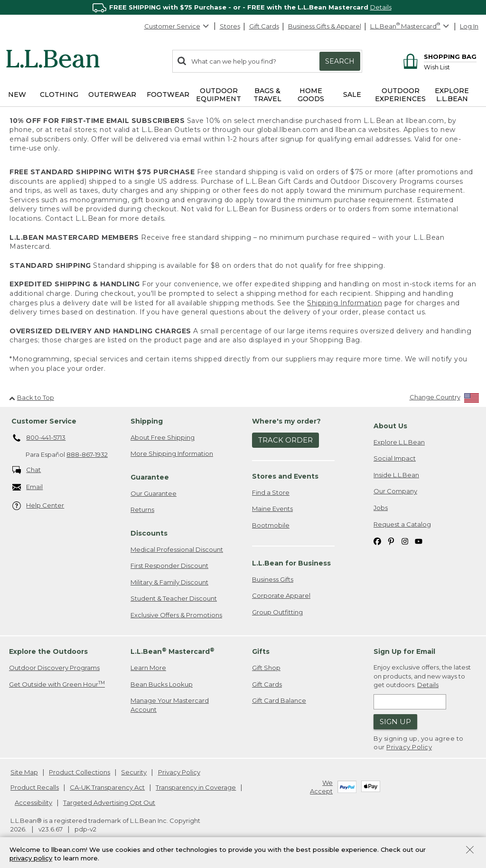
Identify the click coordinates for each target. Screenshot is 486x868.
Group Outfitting (277, 612)
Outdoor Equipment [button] (219, 95)
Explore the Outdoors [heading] (48, 651)
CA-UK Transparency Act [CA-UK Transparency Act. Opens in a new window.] (107, 787)
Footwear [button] (168, 94)
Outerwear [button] (112, 94)
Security (134, 772)
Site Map (24, 772)
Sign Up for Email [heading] (404, 651)
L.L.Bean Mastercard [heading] (173, 651)
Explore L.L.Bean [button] (452, 95)
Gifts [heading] (261, 651)
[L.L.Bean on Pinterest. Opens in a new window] (391, 541)
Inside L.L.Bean (396, 475)
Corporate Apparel (281, 595)
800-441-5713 (39, 438)
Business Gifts (273, 579)
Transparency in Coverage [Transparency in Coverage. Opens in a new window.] (196, 787)
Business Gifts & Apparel (325, 26)
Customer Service (177, 26)
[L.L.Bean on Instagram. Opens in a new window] (405, 541)
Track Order (285, 440)
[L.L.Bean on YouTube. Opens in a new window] (419, 541)
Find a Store (271, 492)
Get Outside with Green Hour (57, 684)
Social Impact (395, 458)
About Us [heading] (390, 426)
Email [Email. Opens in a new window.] (28, 487)
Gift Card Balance (279, 700)
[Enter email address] (410, 702)
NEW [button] (17, 94)
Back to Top (32, 397)
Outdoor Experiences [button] (400, 95)
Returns (142, 509)
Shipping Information (345, 303)
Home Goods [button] (311, 95)
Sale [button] (352, 94)
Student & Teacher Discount (174, 598)
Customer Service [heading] (44, 421)
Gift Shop (266, 668)
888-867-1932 (87, 454)
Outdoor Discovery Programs (54, 668)
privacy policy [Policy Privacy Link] (31, 859)
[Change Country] (444, 399)
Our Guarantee (154, 493)
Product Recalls (35, 787)
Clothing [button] (59, 94)
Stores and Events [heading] (285, 476)
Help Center (38, 506)
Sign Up (395, 722)
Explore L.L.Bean (399, 442)
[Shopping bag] (438, 56)
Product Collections (79, 772)
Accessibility (33, 802)
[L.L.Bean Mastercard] (411, 26)
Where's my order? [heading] (286, 421)
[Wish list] (450, 67)
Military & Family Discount (169, 582)
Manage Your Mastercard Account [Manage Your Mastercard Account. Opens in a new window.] (170, 705)
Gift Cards (264, 26)
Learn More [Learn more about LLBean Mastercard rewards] (148, 668)
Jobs (381, 508)
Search (340, 61)
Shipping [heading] (147, 421)
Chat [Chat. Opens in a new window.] (27, 470)
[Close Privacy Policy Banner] (470, 851)
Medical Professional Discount (177, 549)
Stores (230, 26)
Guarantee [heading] (150, 477)
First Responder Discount (169, 566)
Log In (469, 26)
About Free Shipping (163, 437)
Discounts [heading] (149, 533)
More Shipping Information (172, 453)
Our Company (395, 491)
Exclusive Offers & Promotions (176, 615)
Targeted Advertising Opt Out (109, 802)
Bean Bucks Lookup (162, 684)
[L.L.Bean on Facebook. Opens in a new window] (377, 541)
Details (381, 7)
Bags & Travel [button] (267, 95)
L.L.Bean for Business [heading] (291, 563)
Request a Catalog (402, 524)
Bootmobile (271, 525)
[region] (243, 7)
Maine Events (272, 509)
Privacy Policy (409, 747)
